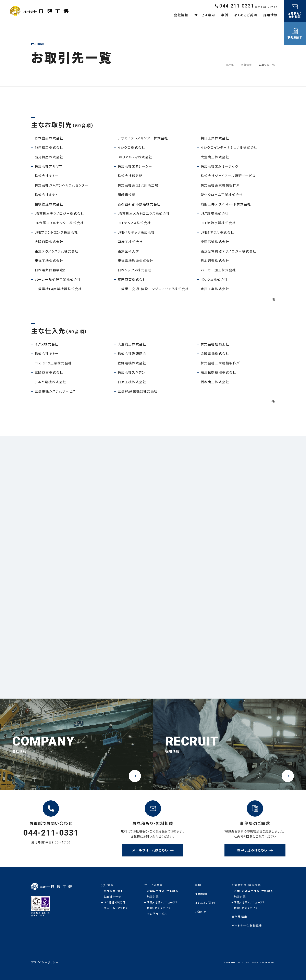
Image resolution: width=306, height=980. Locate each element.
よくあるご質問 (205, 903)
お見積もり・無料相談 (246, 885)
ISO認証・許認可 (114, 902)
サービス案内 (154, 885)
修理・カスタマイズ (159, 908)
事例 (198, 885)
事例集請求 (240, 917)
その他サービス (157, 914)
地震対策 (153, 897)
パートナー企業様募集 (247, 926)
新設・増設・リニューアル (163, 902)
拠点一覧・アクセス (116, 908)
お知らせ (201, 912)
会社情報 (107, 885)
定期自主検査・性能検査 (163, 891)
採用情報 (201, 894)
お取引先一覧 (113, 897)
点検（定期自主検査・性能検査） (254, 891)
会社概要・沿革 (113, 891)
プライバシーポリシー (45, 962)
